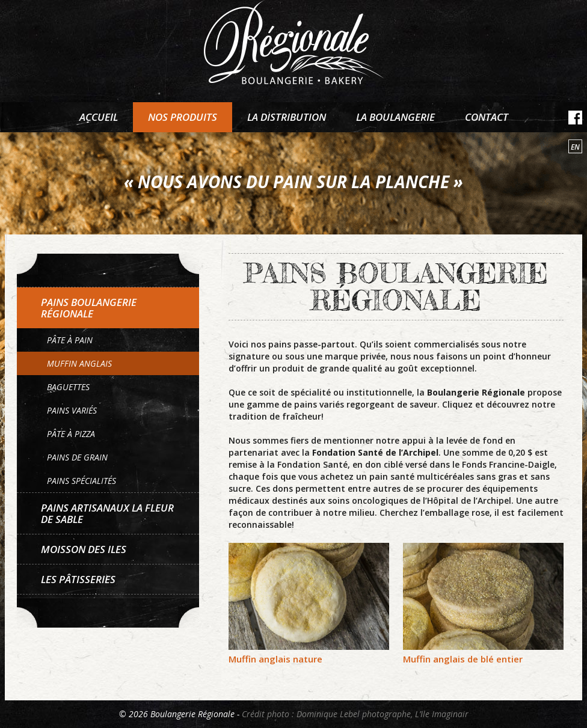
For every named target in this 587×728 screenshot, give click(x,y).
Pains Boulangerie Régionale (89, 308)
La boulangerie (395, 117)
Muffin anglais (79, 363)
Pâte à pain (70, 340)
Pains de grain (77, 457)
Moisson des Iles (84, 549)
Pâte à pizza (71, 434)
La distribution (287, 117)
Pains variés (72, 410)
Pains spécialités (81, 481)
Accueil (99, 117)
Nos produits (183, 117)
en (575, 147)
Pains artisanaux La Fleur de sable (107, 513)
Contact (487, 117)
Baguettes (68, 387)
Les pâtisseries (78, 579)
